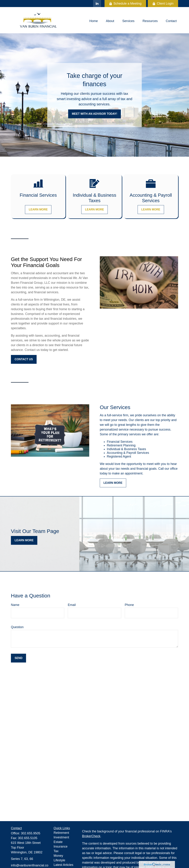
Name (15, 605)
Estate (58, 842)
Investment (61, 837)
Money (58, 856)
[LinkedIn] (97, 4)
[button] (94, 21)
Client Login (163, 4)
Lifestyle (59, 860)
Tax (56, 851)
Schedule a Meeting (125, 4)
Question (17, 627)
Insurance (61, 846)
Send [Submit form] (18, 658)
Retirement (61, 833)
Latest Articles (64, 865)
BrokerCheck (91, 836)
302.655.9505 (31, 833)
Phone (129, 605)
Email (72, 605)
